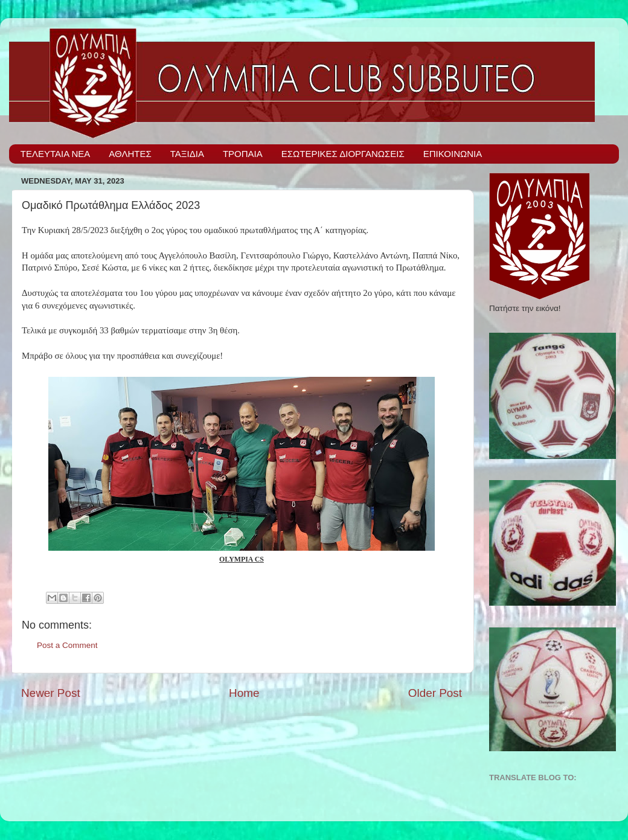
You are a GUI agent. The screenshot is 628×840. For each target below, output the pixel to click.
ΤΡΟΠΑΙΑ (243, 154)
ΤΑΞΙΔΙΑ (187, 154)
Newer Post (51, 693)
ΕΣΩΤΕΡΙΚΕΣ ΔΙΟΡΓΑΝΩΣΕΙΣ (343, 154)
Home (244, 693)
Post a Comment (67, 645)
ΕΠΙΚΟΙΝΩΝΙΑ (453, 154)
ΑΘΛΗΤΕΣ (130, 154)
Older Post (435, 693)
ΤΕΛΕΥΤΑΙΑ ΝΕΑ (56, 154)
